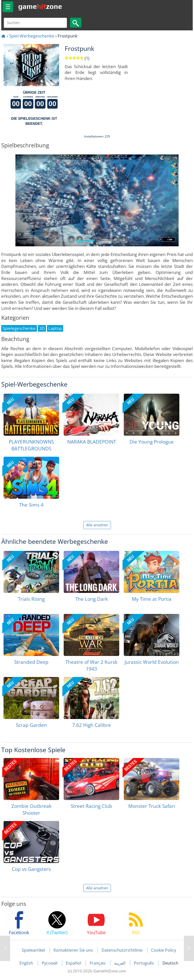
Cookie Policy (164, 950)
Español (74, 963)
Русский (50, 963)
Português (144, 963)
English (27, 963)
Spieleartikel (33, 950)
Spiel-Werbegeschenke (32, 36)
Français (98, 963)
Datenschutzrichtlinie (122, 950)
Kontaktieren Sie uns (73, 950)
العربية (120, 963)
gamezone (40, 6)
